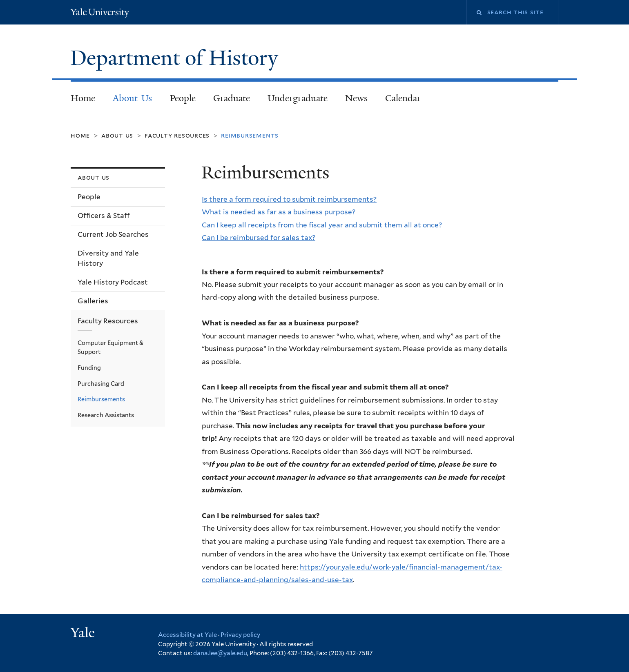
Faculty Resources (177, 135)
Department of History (177, 58)
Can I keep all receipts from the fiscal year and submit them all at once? (322, 225)
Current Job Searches (113, 234)
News (356, 98)
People (183, 98)
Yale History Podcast (113, 282)
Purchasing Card (101, 384)
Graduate (232, 98)
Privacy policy (240, 635)
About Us (133, 98)
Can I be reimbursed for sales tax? (259, 238)
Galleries (93, 301)
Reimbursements (101, 399)
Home (83, 98)
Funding (89, 368)
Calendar (403, 98)
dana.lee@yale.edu (220, 653)
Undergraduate (298, 98)
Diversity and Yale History (108, 258)
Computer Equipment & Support (110, 347)
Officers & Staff (104, 216)
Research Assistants (106, 415)
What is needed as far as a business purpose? (279, 212)
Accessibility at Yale (187, 635)
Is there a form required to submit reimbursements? (289, 199)
